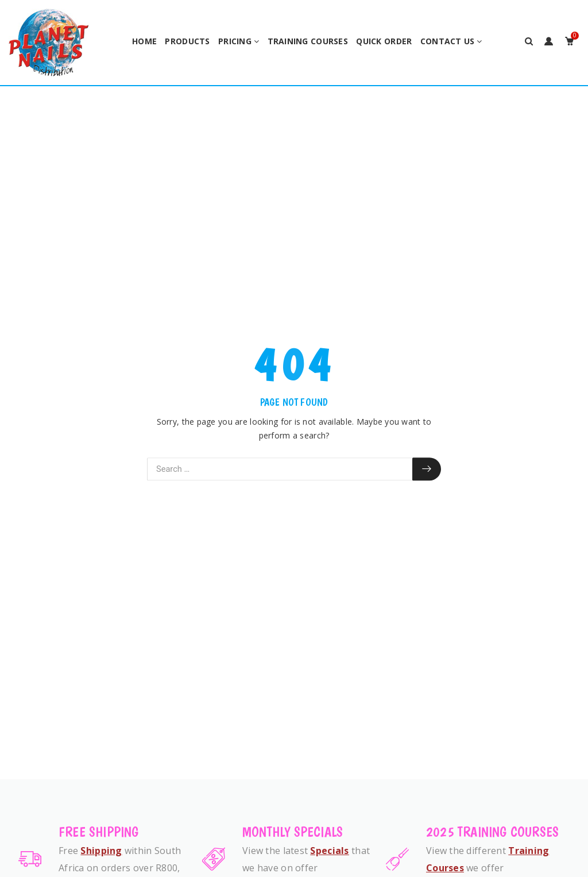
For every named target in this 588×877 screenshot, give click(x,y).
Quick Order (384, 41)
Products (187, 41)
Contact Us (448, 41)
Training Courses (308, 41)
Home (144, 41)
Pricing (235, 41)
